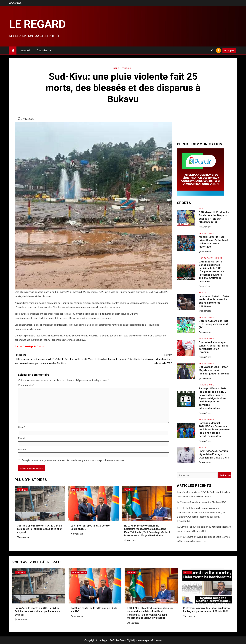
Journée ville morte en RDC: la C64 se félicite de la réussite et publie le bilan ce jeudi (40, 529)
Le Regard (37, 24)
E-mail (22, 438)
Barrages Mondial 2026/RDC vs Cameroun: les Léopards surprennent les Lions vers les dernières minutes (214, 430)
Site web (23, 449)
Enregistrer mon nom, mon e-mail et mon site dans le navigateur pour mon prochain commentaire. (73, 460)
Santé (83, 490)
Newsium (141, 640)
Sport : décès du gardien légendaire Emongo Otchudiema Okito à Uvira (214, 454)
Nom (22, 427)
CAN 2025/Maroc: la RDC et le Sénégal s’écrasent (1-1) (213, 324)
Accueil (26, 50)
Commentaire (26, 385)
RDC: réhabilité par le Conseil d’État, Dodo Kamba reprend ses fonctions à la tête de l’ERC (133, 359)
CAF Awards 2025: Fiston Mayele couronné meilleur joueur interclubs (214, 370)
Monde (202, 258)
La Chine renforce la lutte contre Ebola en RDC (202, 502)
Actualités (43, 50)
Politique (127, 68)
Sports (202, 209)
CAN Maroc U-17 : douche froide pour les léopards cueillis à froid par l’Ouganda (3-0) (214, 217)
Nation (117, 68)
